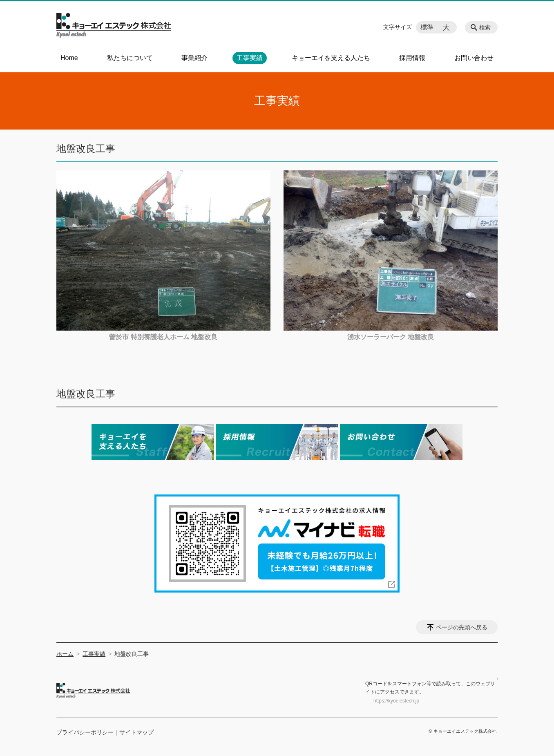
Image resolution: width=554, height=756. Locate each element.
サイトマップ (136, 732)
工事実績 (250, 58)
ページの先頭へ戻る (462, 627)
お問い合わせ (474, 58)
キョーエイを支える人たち (331, 58)
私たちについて (130, 58)
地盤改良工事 (86, 394)
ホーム (65, 654)
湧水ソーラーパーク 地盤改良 (391, 337)
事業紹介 (194, 58)
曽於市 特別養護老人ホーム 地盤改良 (163, 337)
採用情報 (412, 58)
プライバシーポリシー (85, 732)
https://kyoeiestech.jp (396, 701)
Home (69, 58)
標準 (427, 27)
